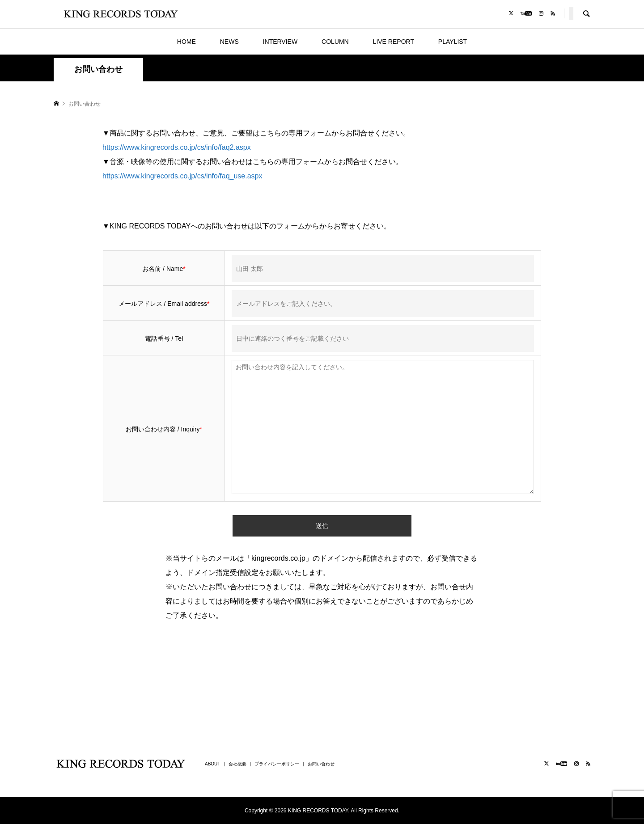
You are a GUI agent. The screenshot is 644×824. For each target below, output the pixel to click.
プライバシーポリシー (277, 764)
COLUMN (335, 42)
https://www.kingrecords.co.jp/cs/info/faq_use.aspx (182, 176)
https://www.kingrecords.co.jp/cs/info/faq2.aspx (177, 147)
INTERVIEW (280, 42)
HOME (186, 42)
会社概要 (237, 764)
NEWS (229, 42)
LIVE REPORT (394, 42)
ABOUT (212, 764)
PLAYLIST (453, 42)
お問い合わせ (321, 764)
